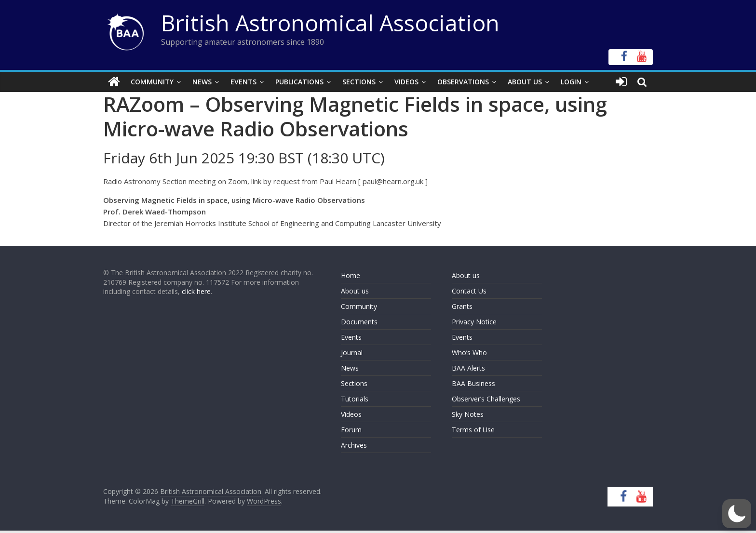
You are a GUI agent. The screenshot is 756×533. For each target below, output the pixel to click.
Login (571, 82)
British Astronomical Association (330, 23)
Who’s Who (469, 353)
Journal (352, 353)
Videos (406, 82)
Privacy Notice (474, 322)
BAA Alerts (468, 368)
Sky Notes (468, 414)
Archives (354, 445)
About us (355, 291)
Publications (299, 82)
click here (196, 291)
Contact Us (469, 291)
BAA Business (473, 383)
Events (243, 82)
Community (152, 82)
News (202, 82)
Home (351, 275)
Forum (351, 430)
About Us (525, 82)
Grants (462, 306)
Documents (359, 322)
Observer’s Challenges (486, 399)
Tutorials (355, 399)
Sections (359, 82)
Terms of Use (473, 430)
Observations (463, 82)
